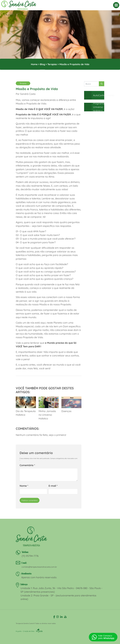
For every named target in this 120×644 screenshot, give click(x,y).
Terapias (52, 64)
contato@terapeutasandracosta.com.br (39, 567)
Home (34, 64)
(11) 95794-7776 (30, 556)
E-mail (53, 486)
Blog (42, 64)
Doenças (71, 405)
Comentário (27, 465)
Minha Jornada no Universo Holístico (49, 408)
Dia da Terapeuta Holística (26, 406)
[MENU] (116, 5)
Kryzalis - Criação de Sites (29, 631)
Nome (24, 486)
